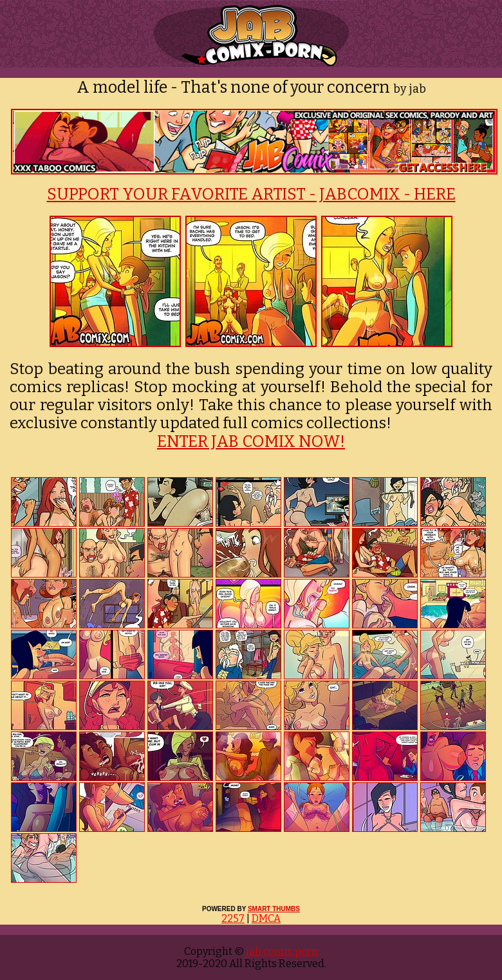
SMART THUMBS (274, 909)
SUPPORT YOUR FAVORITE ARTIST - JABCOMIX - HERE (251, 194)
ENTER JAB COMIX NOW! (251, 442)
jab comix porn (281, 951)
